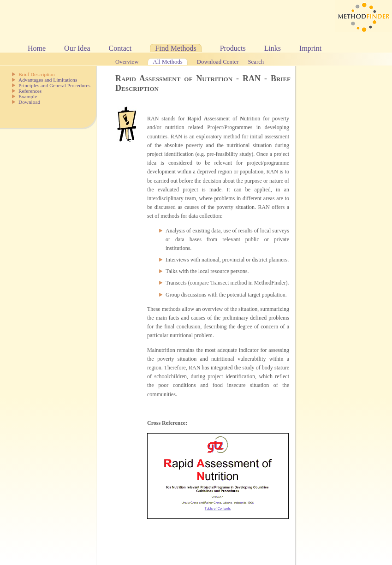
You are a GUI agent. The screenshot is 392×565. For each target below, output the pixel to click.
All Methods (167, 62)
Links (273, 48)
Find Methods (175, 48)
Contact (120, 48)
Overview (127, 62)
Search (256, 62)
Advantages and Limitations (48, 80)
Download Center (218, 62)
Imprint (310, 48)
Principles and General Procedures (54, 85)
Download (29, 102)
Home (37, 48)
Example (28, 96)
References (30, 91)
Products (233, 48)
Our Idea (77, 48)
